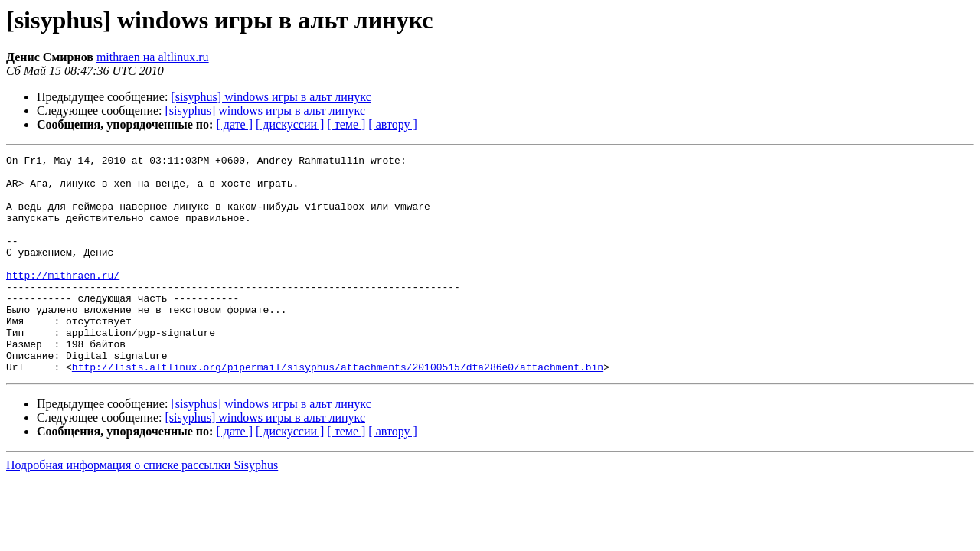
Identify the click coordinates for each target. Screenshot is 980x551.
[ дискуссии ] (290, 124)
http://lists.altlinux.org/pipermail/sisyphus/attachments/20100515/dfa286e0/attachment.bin (338, 410)
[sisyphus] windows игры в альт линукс (271, 97)
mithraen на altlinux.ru (153, 57)
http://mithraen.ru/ (63, 300)
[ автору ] (392, 124)
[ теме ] (346, 124)
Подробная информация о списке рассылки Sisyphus (142, 509)
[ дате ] (234, 124)
